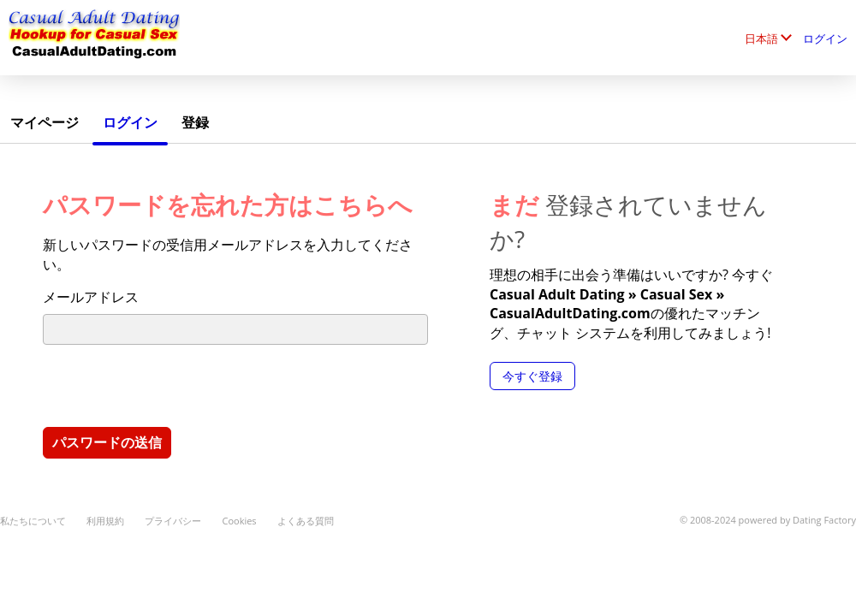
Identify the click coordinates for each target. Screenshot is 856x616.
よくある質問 (306, 521)
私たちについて (33, 521)
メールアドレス (91, 297)
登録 (195, 122)
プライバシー (173, 521)
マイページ (45, 122)
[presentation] (173, 385)
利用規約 (105, 521)
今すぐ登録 (532, 376)
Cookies (239, 521)
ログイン (825, 38)
